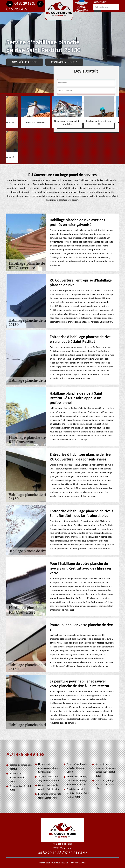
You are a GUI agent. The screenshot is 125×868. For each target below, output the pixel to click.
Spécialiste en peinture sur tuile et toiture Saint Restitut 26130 (78, 793)
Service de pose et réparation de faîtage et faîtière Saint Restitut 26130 (106, 770)
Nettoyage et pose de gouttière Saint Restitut (49, 787)
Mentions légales (78, 863)
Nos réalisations (25, 62)
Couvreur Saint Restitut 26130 (20, 788)
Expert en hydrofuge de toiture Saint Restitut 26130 (106, 784)
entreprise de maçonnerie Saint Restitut (18, 777)
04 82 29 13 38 (21, 3)
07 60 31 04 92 (75, 853)
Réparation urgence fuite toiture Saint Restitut (50, 796)
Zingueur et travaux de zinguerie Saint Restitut (49, 779)
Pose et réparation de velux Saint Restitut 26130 (77, 768)
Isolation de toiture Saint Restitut (21, 767)
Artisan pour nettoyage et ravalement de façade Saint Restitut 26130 (78, 781)
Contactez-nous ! (64, 62)
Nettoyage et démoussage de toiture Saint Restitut (49, 768)
